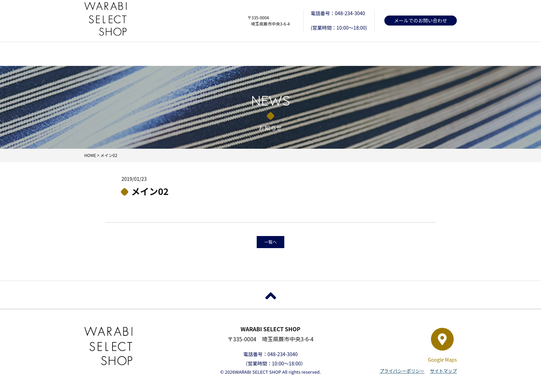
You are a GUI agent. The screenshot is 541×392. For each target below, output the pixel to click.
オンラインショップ (420, 54)
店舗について (345, 54)
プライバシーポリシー (402, 371)
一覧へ (270, 242)
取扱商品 (196, 54)
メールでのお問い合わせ (421, 20)
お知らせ (270, 54)
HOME (121, 54)
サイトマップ (443, 371)
